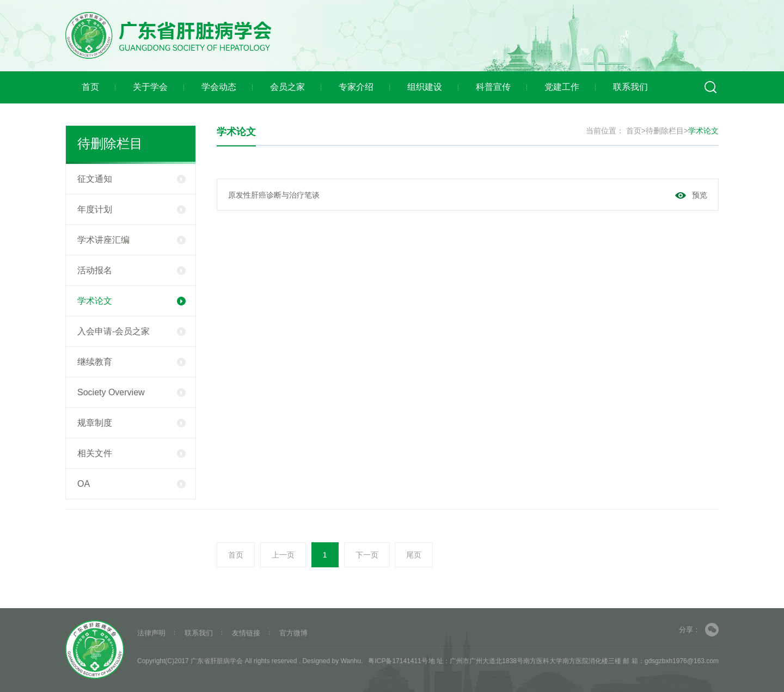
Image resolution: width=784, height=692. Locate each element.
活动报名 (131, 270)
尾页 (414, 555)
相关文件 (131, 453)
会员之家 (287, 87)
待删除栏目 (665, 131)
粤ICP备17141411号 (398, 661)
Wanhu (351, 661)
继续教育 (131, 362)
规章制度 (131, 423)
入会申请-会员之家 (131, 331)
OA (131, 484)
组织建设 (425, 87)
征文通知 (131, 179)
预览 (700, 195)
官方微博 (293, 633)
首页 (90, 87)
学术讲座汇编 (131, 240)
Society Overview (131, 392)
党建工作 (562, 87)
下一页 (367, 555)
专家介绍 (356, 87)
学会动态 (219, 87)
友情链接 (246, 633)
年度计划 (131, 209)
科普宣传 (493, 87)
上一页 (283, 555)
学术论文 (131, 301)
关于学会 (150, 87)
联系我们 (630, 87)
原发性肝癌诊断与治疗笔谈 (274, 195)
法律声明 (151, 633)
